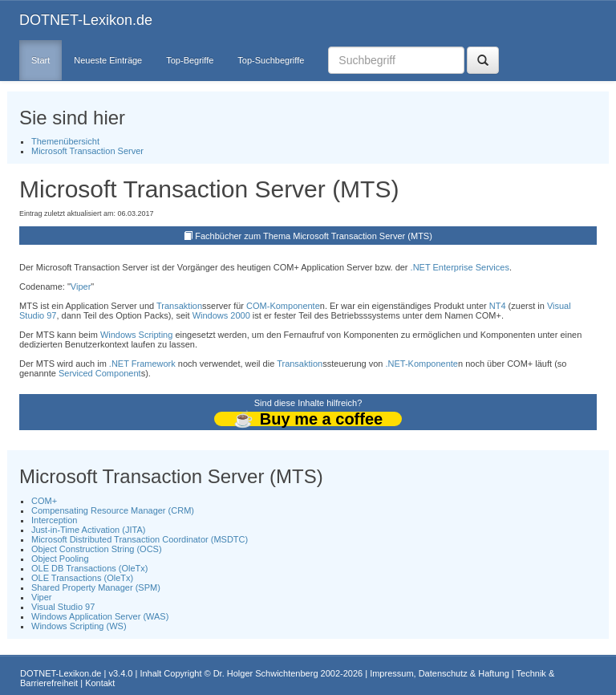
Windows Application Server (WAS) (100, 616)
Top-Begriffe (190, 60)
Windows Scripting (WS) (79, 626)
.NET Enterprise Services (460, 267)
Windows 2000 (221, 315)
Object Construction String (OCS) (97, 549)
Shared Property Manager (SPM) (96, 587)
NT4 (498, 306)
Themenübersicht (65, 141)
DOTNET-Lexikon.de (86, 20)
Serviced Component (100, 373)
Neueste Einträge (108, 60)
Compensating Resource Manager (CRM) (113, 510)
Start (41, 60)
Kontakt (100, 683)
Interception (54, 520)
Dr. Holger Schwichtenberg (266, 673)
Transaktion (179, 306)
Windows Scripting (136, 335)
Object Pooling (60, 559)
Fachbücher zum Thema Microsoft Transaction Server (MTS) (314, 236)
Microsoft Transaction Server (87, 151)
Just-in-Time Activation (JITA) (88, 530)
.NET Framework (142, 364)
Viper (81, 287)
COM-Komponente (283, 306)
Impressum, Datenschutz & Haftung (440, 673)
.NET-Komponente (422, 364)
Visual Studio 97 (63, 607)
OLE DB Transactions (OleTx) (90, 568)
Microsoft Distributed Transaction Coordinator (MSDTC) (140, 539)
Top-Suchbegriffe (271, 60)
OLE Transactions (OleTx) (82, 578)
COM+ (44, 501)
